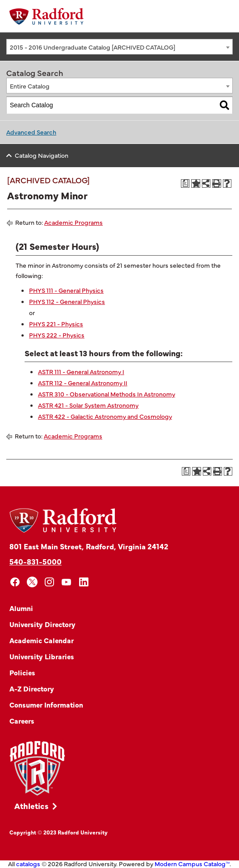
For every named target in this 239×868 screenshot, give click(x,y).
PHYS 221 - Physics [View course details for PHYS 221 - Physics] (56, 324)
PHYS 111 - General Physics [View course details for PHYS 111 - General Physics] (66, 290)
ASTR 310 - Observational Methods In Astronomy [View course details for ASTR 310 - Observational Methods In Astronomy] (107, 394)
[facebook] (15, 582)
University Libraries (42, 656)
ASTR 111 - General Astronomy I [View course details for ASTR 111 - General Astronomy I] (81, 371)
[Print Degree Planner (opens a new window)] (185, 184)
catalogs (28, 864)
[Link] (37, 769)
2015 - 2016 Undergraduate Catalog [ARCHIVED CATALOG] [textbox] (92, 47)
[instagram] (49, 582)
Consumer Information (46, 704)
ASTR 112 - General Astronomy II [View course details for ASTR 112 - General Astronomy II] (83, 383)
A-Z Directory (32, 688)
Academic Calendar (42, 640)
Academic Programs (73, 222)
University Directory (42, 624)
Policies (22, 672)
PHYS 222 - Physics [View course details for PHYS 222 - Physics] (57, 335)
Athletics (31, 806)
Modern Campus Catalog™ (192, 864)
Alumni (21, 608)
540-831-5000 (36, 561)
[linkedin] (84, 582)
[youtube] (67, 582)
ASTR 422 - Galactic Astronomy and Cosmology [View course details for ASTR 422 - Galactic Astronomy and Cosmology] (105, 416)
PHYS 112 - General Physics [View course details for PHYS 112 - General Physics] (67, 301)
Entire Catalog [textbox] (30, 86)
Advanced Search (31, 132)
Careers (22, 721)
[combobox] (120, 47)
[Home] (46, 16)
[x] (32, 582)
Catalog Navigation (42, 155)
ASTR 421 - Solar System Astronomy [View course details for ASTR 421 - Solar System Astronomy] (88, 405)
